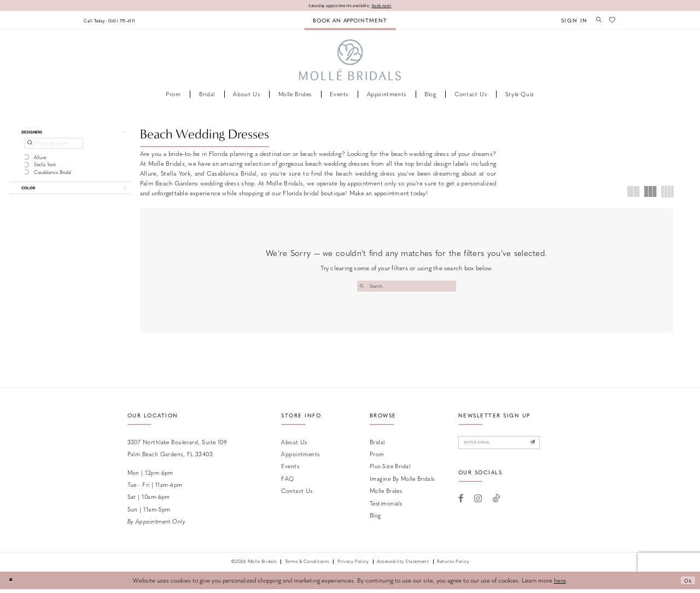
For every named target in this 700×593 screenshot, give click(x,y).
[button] (569, 21)
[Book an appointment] (350, 21)
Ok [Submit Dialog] (686, 584)
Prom (377, 458)
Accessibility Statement (403, 566)
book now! (391, 6)
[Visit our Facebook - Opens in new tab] (461, 506)
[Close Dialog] (12, 584)
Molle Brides (386, 494)
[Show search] (595, 21)
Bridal (377, 446)
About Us (294, 446)
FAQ (287, 482)
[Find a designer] (54, 148)
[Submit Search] (363, 287)
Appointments (300, 458)
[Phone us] (118, 21)
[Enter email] (511, 448)
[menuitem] (118, 21)
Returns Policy (453, 566)
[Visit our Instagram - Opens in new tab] (478, 506)
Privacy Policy (353, 566)
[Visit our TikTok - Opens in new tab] (497, 506)
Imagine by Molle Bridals (402, 482)
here (560, 584)
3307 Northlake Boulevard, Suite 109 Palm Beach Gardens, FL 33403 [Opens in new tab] (177, 452)
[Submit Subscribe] (554, 448)
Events (290, 470)
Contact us (297, 494)
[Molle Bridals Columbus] (350, 62)
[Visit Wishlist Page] (611, 21)
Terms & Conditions (307, 566)
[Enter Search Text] (407, 287)
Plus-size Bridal (390, 470)
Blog (375, 519)
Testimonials (386, 507)
